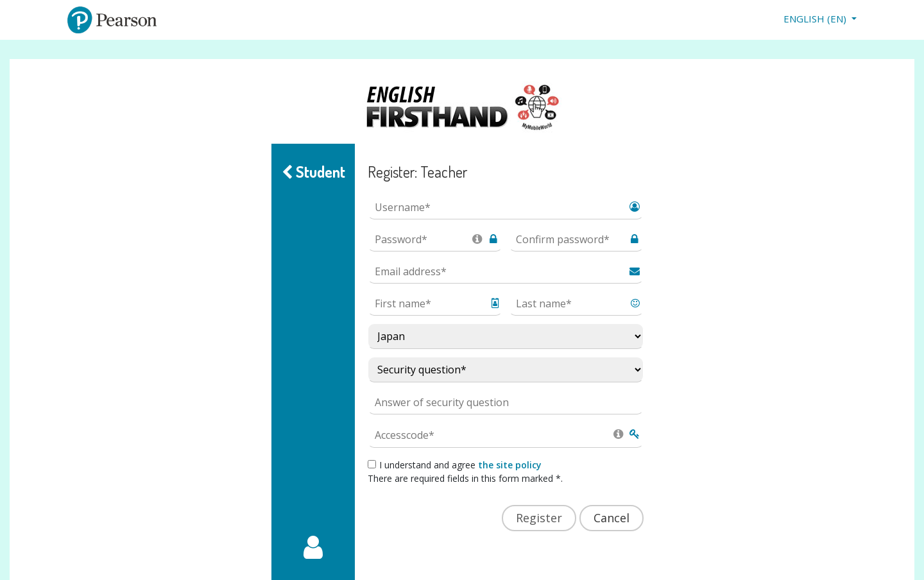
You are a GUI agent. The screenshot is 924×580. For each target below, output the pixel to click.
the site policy (510, 465)
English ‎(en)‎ (816, 19)
